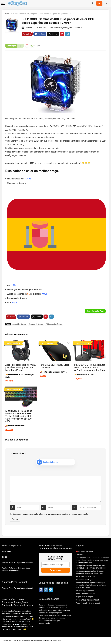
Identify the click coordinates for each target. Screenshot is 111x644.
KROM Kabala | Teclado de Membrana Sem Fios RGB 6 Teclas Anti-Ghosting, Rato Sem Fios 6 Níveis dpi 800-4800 (19, 416)
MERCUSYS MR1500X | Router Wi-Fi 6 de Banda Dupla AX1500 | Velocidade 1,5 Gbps (90, 367)
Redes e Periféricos (76, 28)
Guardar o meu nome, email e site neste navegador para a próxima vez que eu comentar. (51, 514)
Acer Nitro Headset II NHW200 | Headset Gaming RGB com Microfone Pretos (21, 367)
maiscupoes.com (46, 640)
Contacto (79, 555)
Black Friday (7, 552)
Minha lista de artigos (84, 580)
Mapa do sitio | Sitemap (85, 576)
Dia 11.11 (6, 557)
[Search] (92, 3)
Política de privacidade (85, 591)
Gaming (66, 28)
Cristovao (27, 28)
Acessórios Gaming (56, 28)
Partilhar (99, 3)
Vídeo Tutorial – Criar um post (88, 603)
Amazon (32, 324)
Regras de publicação (84, 597)
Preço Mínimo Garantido (85, 594)
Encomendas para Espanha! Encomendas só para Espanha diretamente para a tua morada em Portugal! (92, 560)
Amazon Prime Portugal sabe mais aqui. (18, 562)
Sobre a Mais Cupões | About (87, 600)
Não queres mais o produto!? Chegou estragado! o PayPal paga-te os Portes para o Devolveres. (91, 585)
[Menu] (3, 3)
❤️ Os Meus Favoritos (84, 551)
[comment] (55, 489)
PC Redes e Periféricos (54, 324)
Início (7, 14)
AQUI (44, 294)
